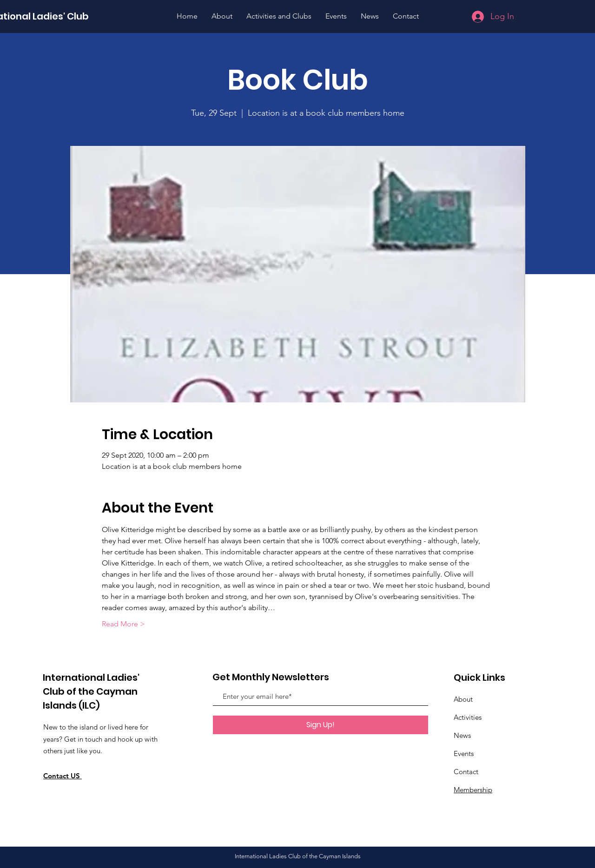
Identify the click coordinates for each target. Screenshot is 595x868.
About (463, 699)
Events (464, 753)
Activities (468, 717)
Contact (466, 772)
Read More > (123, 624)
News (462, 735)
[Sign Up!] (321, 725)
